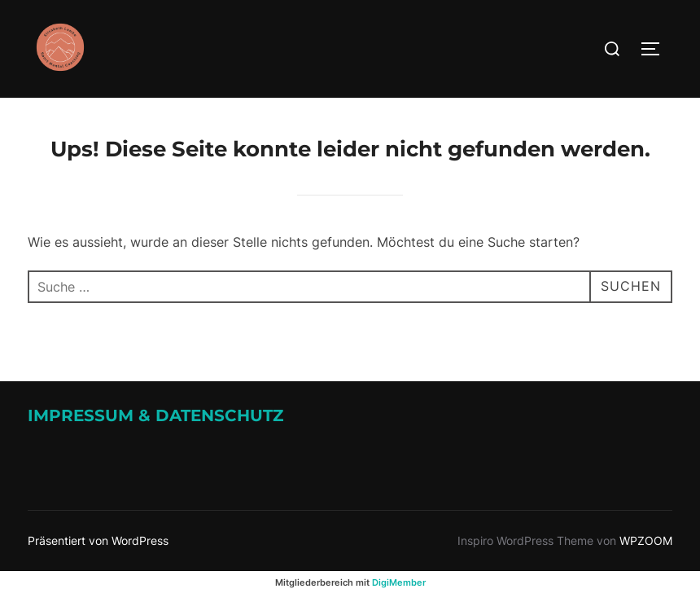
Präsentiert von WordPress (98, 540)
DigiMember (399, 582)
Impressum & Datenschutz (155, 415)
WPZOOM (646, 540)
